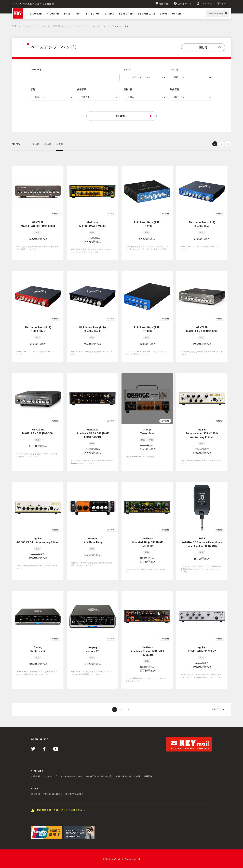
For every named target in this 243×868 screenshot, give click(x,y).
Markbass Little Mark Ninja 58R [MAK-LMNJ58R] (147, 542)
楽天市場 (36, 794)
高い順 (48, 144)
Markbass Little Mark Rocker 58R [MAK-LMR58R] (147, 651)
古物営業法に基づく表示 (128, 776)
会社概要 (36, 776)
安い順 (36, 144)
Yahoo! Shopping (53, 794)
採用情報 (148, 776)
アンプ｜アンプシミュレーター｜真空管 (41, 26)
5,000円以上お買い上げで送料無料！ (36, 4)
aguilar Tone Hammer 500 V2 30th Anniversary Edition (202, 433)
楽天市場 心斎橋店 (74, 794)
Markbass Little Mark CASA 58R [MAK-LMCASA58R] (93, 433)
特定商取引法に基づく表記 (99, 776)
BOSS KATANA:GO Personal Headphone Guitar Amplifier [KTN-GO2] (202, 542)
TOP (14, 26)
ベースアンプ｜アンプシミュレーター (84, 26)
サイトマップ (50, 776)
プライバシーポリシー (71, 776)
